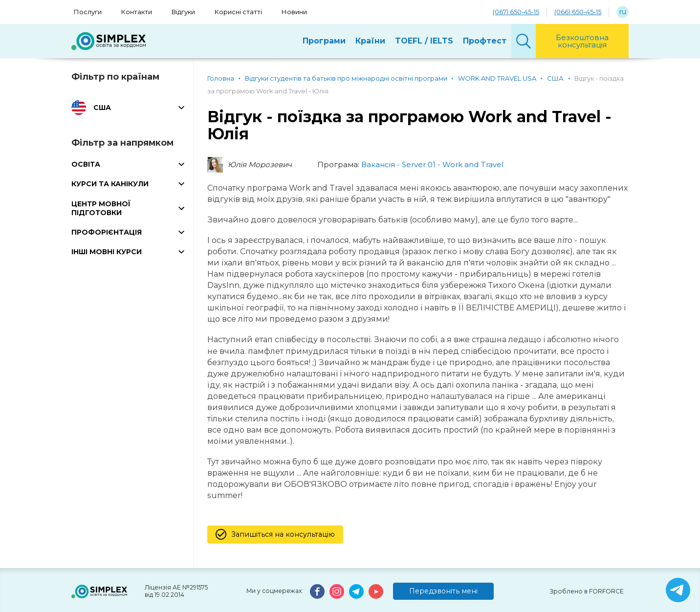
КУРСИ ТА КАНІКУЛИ (110, 184)
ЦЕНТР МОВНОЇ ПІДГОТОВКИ (101, 208)
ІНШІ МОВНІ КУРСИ (107, 252)
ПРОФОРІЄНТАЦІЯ (107, 232)
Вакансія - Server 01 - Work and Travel (432, 164)
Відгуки (183, 12)
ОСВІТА (86, 164)
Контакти (137, 12)
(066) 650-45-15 (578, 12)
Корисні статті (238, 12)
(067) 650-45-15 (516, 12)
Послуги (88, 12)
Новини (294, 12)
